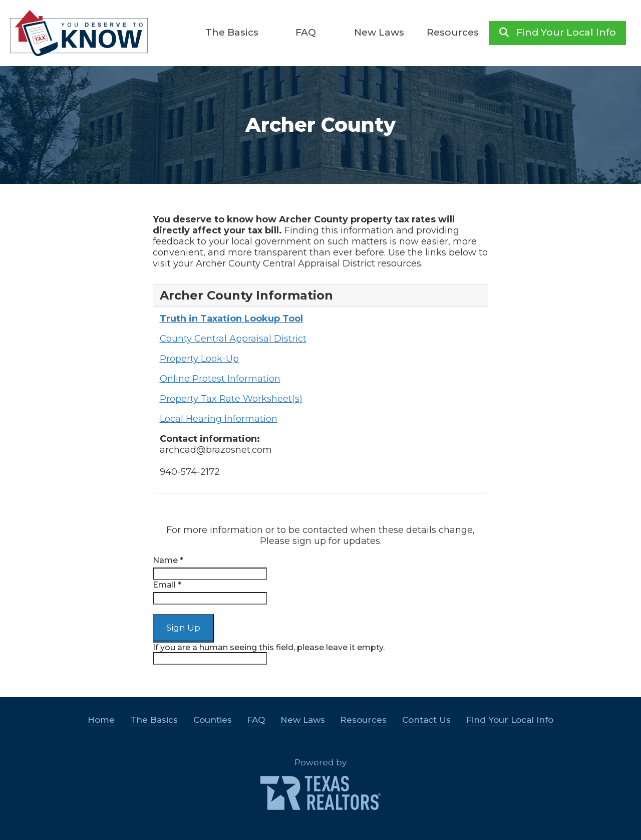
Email (167, 585)
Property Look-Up (199, 359)
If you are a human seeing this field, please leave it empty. (269, 654)
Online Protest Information (220, 379)
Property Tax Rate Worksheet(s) (231, 399)
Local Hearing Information (219, 419)
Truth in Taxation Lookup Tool (231, 319)
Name (168, 560)
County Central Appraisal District (233, 339)
